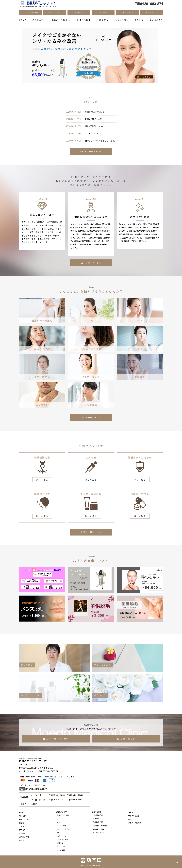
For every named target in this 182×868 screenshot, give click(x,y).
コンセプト (23, 816)
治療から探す (85, 20)
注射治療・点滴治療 (100, 826)
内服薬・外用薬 (99, 829)
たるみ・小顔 (62, 826)
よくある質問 (156, 20)
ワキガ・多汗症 (62, 840)
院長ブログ (132, 812)
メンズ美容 (61, 850)
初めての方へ (39, 20)
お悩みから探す (61, 20)
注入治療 (96, 819)
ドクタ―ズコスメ (99, 833)
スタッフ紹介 (122, 20)
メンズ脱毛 (61, 847)
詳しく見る (42, 480)
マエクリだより (134, 816)
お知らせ (22, 840)
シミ (58, 819)
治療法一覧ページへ (91, 532)
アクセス (139, 20)
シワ (58, 822)
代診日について (82, 133)
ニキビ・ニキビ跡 (63, 829)
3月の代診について (84, 119)
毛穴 (58, 833)
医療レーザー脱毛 (63, 815)
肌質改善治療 (98, 822)
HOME (23, 20)
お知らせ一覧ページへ (91, 151)
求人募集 (22, 833)
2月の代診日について (85, 126)
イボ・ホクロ (62, 836)
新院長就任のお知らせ (85, 112)
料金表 (104, 20)
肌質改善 (60, 843)
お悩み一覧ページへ (91, 417)
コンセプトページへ (91, 263)
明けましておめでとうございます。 (91, 141)
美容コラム (132, 819)
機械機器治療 (98, 815)
